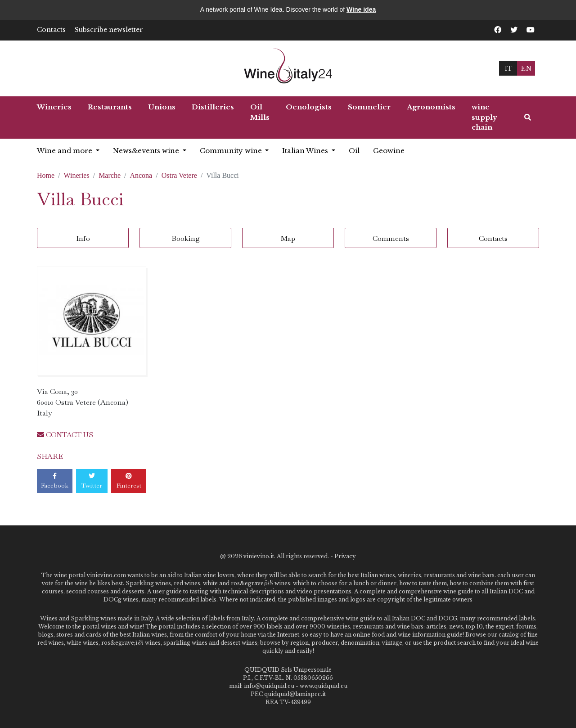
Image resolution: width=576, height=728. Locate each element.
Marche (110, 175)
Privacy (345, 556)
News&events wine (147, 151)
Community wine (232, 151)
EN (526, 68)
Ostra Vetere (179, 175)
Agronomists (431, 107)
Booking (186, 238)
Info (83, 238)
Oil (354, 151)
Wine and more (65, 151)
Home (46, 175)
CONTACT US (65, 435)
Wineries (54, 107)
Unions (162, 107)
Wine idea (361, 9)
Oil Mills (260, 112)
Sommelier (369, 107)
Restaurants (110, 107)
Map (288, 238)
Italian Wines (306, 151)
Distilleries (213, 107)
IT (508, 68)
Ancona (141, 175)
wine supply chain (484, 117)
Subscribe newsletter (109, 30)
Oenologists (309, 107)
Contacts (51, 30)
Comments (391, 238)
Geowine (389, 151)
